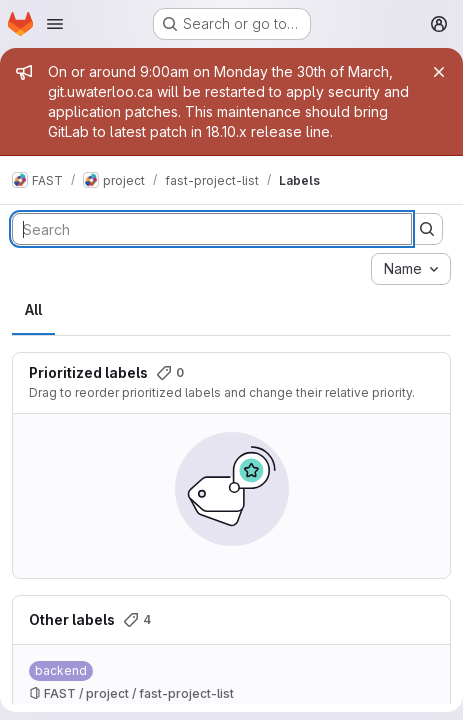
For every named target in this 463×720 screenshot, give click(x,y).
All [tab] (33, 309)
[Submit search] (427, 229)
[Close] (439, 72)
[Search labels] (212, 229)
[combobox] (411, 269)
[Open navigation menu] (55, 24)
